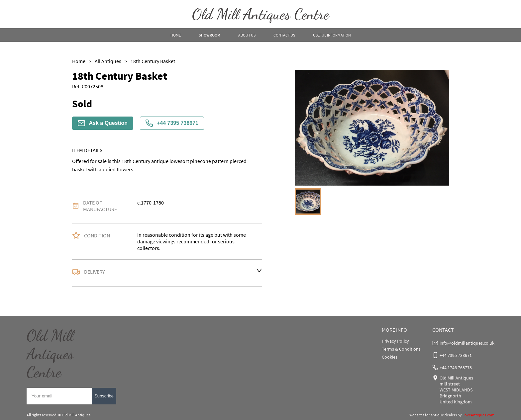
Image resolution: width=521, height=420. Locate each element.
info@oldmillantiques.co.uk (467, 343)
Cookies (390, 357)
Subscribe (104, 396)
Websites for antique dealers (433, 415)
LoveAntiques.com (478, 415)
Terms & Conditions (401, 349)
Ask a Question (103, 123)
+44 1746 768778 (456, 368)
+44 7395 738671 (172, 123)
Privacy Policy (395, 341)
